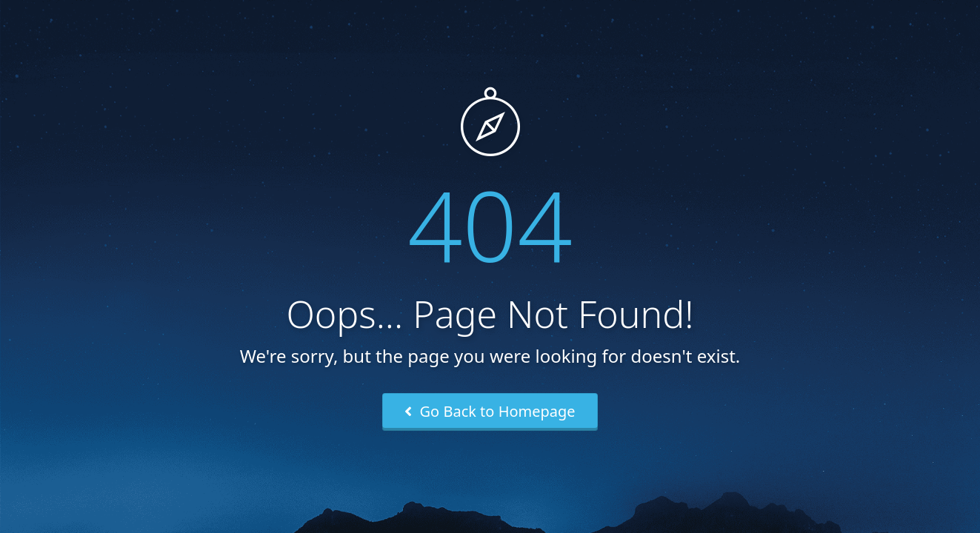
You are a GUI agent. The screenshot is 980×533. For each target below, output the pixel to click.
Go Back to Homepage (490, 411)
